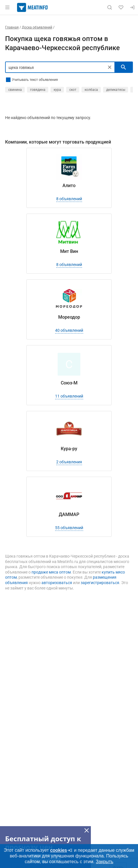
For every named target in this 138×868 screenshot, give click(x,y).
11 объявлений (69, 396)
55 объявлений (69, 528)
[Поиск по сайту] (110, 7)
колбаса (91, 90)
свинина (15, 90)
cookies (61, 850)
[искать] (124, 67)
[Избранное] (121, 7)
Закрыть (104, 862)
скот (73, 90)
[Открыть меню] (7, 7)
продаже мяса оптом (51, 572)
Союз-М (69, 383)
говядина (38, 90)
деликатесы (116, 90)
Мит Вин (69, 251)
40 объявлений (69, 330)
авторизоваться (57, 583)
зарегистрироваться (100, 583)
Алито (69, 186)
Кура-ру (69, 449)
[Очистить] (110, 67)
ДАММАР (69, 514)
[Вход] (132, 7)
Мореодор (69, 317)
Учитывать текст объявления (35, 80)
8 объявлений (69, 199)
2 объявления (69, 462)
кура (57, 90)
